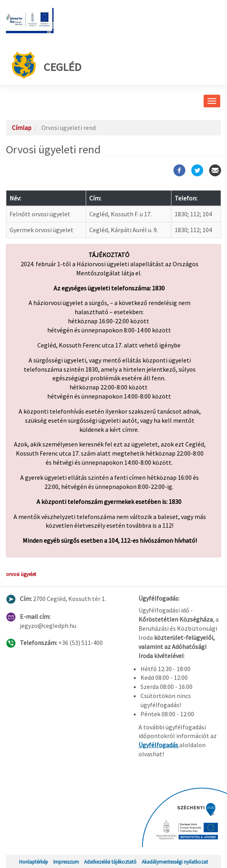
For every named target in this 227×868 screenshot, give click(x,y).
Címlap (22, 128)
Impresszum (66, 862)
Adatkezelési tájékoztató (110, 862)
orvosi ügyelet (21, 574)
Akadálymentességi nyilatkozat (175, 862)
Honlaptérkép (34, 862)
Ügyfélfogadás (159, 745)
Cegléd (47, 65)
